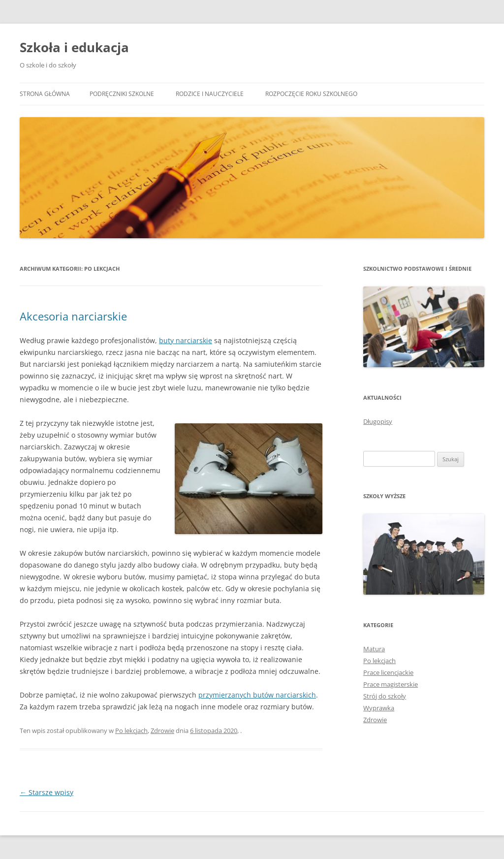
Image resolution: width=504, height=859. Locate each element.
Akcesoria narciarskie (73, 316)
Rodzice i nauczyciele (210, 94)
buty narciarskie (186, 340)
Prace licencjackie (388, 672)
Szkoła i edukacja (74, 47)
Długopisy (378, 421)
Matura (374, 649)
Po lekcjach (131, 731)
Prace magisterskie (391, 684)
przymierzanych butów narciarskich (257, 695)
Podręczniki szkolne (122, 94)
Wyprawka (379, 708)
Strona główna (45, 94)
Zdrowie (162, 731)
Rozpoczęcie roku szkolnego (311, 94)
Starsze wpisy (47, 792)
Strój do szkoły (385, 696)
